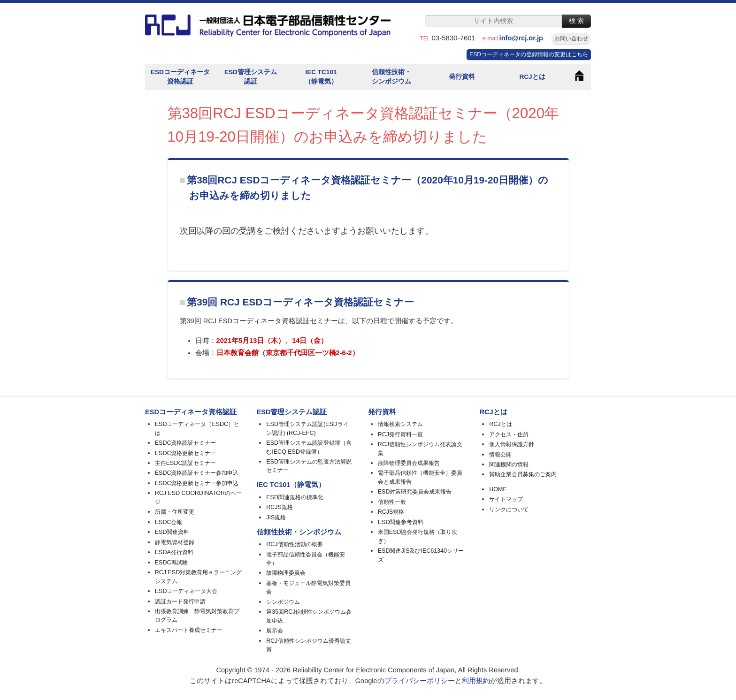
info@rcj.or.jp (525, 38)
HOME (498, 489)
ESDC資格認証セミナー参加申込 (197, 473)
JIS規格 (276, 517)
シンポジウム (283, 602)
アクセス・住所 (509, 434)
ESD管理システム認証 (251, 77)
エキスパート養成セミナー (189, 630)
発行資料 (462, 77)
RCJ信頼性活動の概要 (294, 544)
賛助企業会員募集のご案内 (523, 474)
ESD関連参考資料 (401, 522)
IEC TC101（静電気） (321, 77)
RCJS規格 (280, 507)
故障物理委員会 (286, 573)
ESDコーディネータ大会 (186, 591)
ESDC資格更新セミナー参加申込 (197, 483)
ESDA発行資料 (174, 552)
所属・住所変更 (175, 512)
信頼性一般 (392, 502)
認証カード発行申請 (180, 601)
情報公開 (500, 455)
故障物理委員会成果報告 (409, 463)
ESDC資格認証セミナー (186, 443)
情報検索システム (400, 424)
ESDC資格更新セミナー (186, 453)
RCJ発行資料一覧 (400, 434)
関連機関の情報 (509, 464)
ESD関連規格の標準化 (295, 497)
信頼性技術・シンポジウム (391, 77)
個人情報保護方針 (512, 444)
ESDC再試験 (172, 563)
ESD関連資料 (172, 532)
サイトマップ (506, 499)
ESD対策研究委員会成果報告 (415, 492)
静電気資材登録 (175, 542)
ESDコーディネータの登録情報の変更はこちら (529, 54)
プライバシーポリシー (420, 681)
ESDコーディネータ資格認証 (180, 77)
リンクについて (509, 510)
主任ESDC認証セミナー (186, 463)
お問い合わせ (571, 38)
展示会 (275, 631)
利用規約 (476, 681)
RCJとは (532, 77)
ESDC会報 (169, 522)
